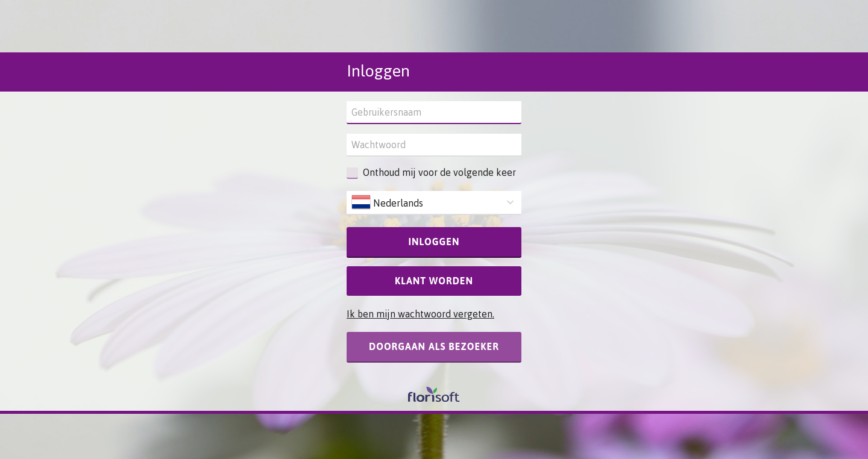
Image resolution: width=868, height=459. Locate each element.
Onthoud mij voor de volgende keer (439, 172)
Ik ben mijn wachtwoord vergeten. (420, 314)
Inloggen (434, 242)
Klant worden (434, 281)
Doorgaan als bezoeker (434, 346)
